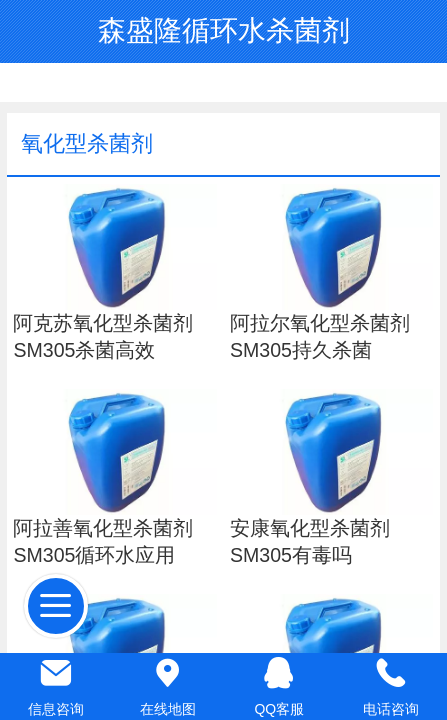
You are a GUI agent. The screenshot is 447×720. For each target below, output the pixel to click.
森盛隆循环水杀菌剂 (224, 30)
